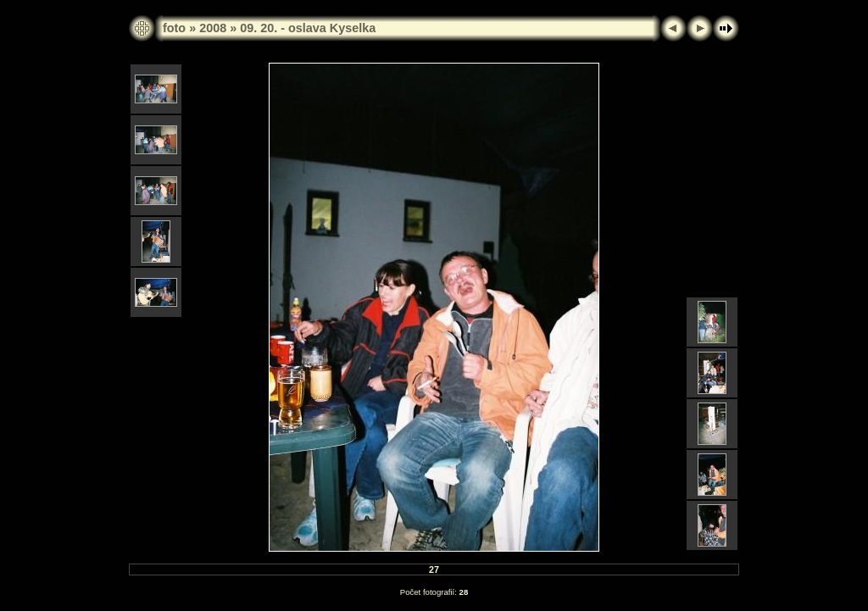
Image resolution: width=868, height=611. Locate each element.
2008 (213, 28)
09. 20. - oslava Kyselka (308, 28)
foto (174, 28)
